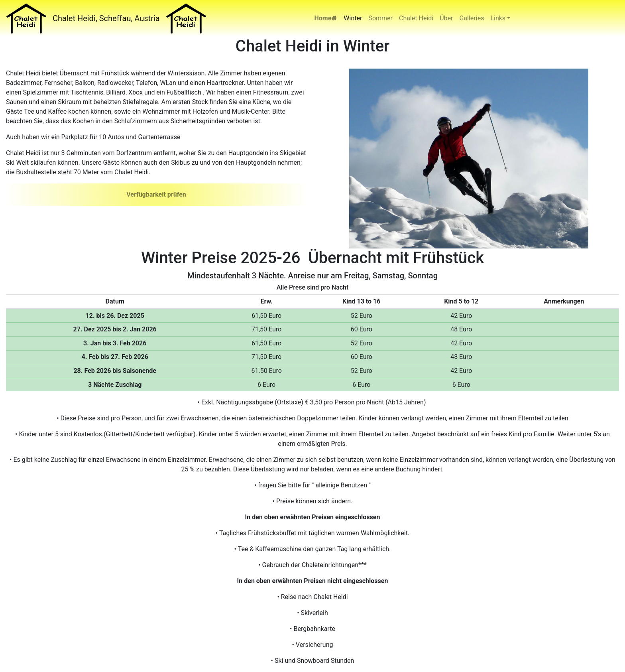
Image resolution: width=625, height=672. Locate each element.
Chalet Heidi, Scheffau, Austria (106, 18)
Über (446, 18)
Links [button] (498, 18)
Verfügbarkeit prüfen (156, 194)
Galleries (472, 18)
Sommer (380, 18)
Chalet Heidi (416, 18)
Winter (353, 18)
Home (326, 18)
